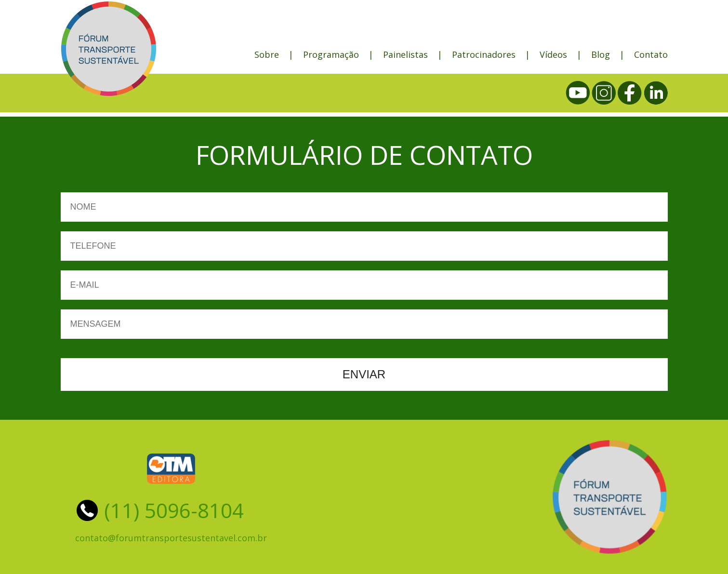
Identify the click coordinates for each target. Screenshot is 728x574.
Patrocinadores (484, 54)
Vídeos (553, 54)
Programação (331, 54)
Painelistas (405, 54)
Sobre (267, 54)
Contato (651, 54)
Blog (601, 54)
